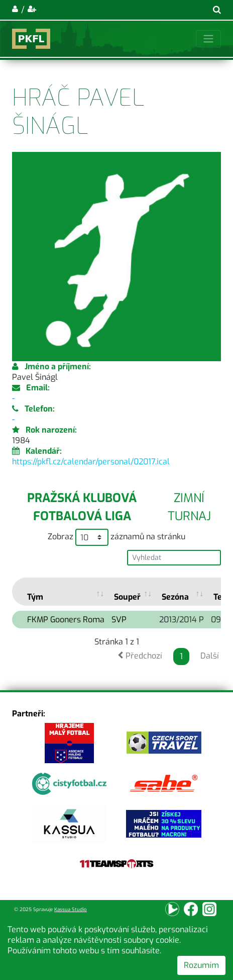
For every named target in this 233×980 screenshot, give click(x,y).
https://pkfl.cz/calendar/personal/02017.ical (91, 462)
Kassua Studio (71, 909)
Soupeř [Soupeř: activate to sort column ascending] (127, 597)
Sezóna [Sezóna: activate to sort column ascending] (175, 597)
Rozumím (201, 965)
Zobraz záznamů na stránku (117, 537)
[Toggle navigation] (208, 39)
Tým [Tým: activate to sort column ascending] (35, 597)
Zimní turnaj (189, 507)
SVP (119, 620)
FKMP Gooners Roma (66, 620)
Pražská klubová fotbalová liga (82, 507)
